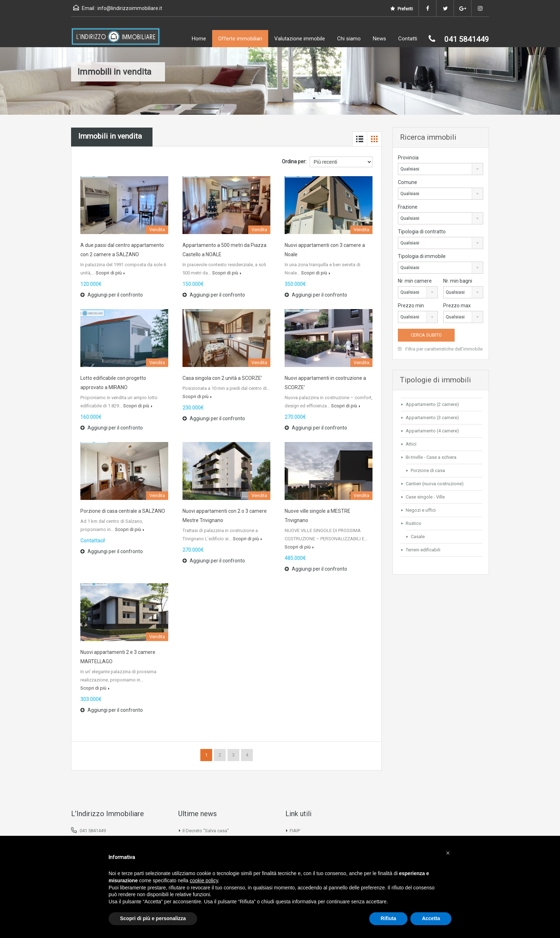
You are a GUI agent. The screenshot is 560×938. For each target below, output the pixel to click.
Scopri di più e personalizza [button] (153, 918)
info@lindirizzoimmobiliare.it (130, 8)
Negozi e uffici (421, 510)
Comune (407, 182)
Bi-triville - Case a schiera (431, 457)
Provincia (408, 158)
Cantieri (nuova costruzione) (435, 484)
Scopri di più (110, 273)
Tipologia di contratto (422, 232)
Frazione (408, 207)
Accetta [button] (431, 918)
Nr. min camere (415, 281)
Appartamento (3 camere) (432, 418)
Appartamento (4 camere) (432, 431)
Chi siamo (349, 39)
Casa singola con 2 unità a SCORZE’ (222, 378)
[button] (448, 853)
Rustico (414, 523)
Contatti (408, 39)
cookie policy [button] (204, 880)
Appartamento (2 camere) (432, 404)
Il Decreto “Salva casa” (206, 831)
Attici (411, 444)
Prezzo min (411, 306)
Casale (418, 537)
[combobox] (441, 169)
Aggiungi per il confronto (112, 295)
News (379, 39)
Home (199, 39)
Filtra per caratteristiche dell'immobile (440, 349)
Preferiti (402, 9)
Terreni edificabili (423, 550)
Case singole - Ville (425, 497)
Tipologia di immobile (422, 256)
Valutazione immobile (300, 39)
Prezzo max (457, 306)
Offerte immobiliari (240, 39)
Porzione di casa (428, 470)
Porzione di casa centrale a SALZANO (123, 511)
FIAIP (295, 831)
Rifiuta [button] (389, 918)
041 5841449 (93, 831)
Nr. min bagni (458, 281)
